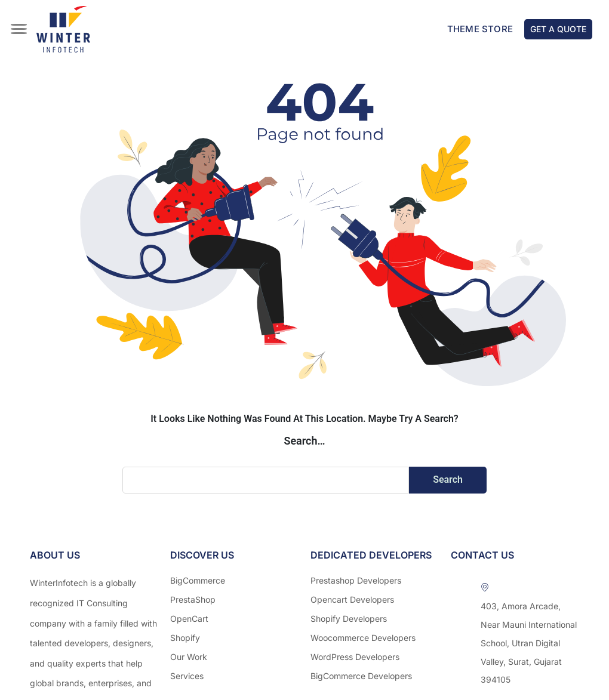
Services (187, 676)
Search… (304, 441)
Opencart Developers (352, 599)
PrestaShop (193, 599)
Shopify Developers (349, 619)
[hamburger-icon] (19, 22)
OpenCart (189, 619)
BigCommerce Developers (361, 676)
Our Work (189, 657)
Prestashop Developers (356, 580)
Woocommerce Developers (363, 638)
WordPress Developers (355, 657)
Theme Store (480, 29)
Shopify (185, 638)
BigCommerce (198, 580)
